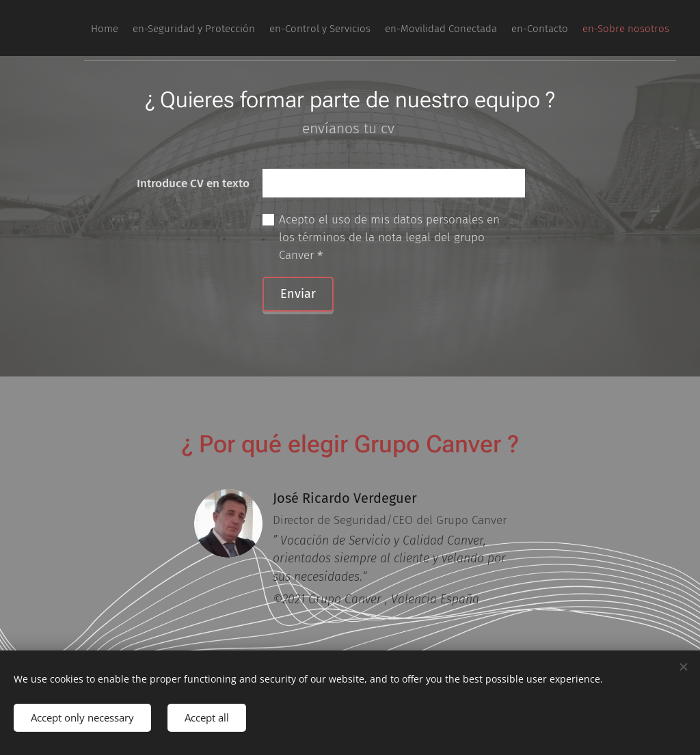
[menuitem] (541, 28)
